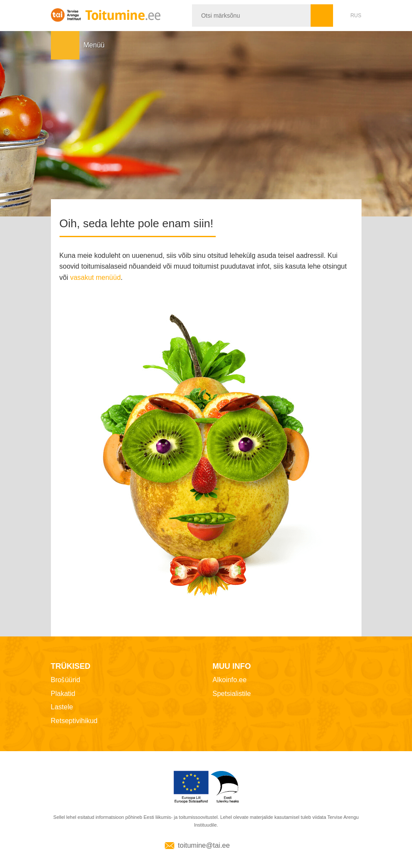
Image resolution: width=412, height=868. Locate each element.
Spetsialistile (232, 694)
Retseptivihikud (74, 721)
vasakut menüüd (95, 277)
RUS (356, 16)
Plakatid (63, 694)
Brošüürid (66, 680)
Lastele (62, 707)
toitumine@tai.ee (204, 846)
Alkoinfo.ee (230, 680)
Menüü (65, 45)
